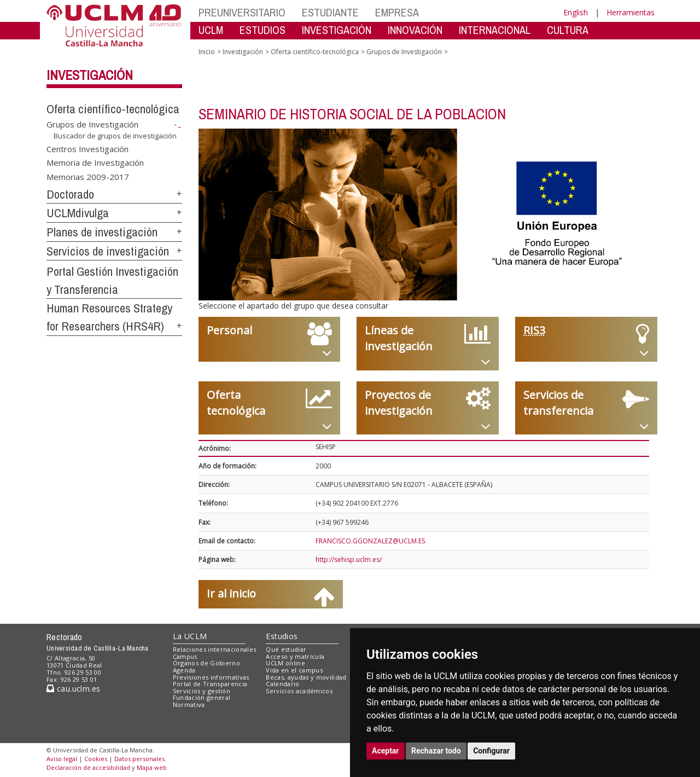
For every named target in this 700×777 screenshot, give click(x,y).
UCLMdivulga (78, 213)
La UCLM (190, 636)
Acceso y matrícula (295, 656)
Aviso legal (62, 759)
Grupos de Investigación (92, 124)
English (576, 12)
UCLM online (285, 663)
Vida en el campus (294, 670)
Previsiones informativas (211, 677)
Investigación (90, 75)
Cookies (96, 759)
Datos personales (139, 759)
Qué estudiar (286, 649)
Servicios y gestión (202, 691)
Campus (185, 656)
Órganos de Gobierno (206, 663)
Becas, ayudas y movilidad (306, 677)
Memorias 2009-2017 (88, 176)
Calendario (282, 684)
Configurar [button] (491, 751)
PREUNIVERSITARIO (242, 12)
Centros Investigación (87, 148)
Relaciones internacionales (215, 649)
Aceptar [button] (386, 751)
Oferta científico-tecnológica (113, 109)
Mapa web (152, 767)
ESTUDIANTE (330, 12)
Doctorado (70, 194)
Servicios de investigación (108, 251)
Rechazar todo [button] (436, 751)
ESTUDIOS (262, 30)
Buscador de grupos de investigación (115, 136)
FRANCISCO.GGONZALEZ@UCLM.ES (370, 541)
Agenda (184, 670)
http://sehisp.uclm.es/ (349, 559)
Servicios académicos (299, 691)
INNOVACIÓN (415, 30)
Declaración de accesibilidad (88, 767)
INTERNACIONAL (495, 30)
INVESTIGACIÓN (337, 30)
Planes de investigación (102, 232)
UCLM (211, 30)
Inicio (207, 52)
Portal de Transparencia (210, 684)
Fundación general (202, 697)
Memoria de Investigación (95, 163)
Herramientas (631, 12)
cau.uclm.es (73, 689)
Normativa (189, 704)
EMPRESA (397, 12)
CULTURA (568, 30)
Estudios (282, 636)
